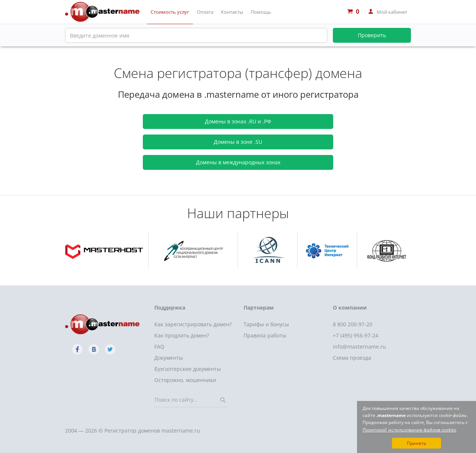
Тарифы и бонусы (266, 324)
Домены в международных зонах (238, 162)
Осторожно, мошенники (185, 380)
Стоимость (170, 12)
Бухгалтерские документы (188, 369)
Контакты (232, 12)
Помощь (261, 12)
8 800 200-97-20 (353, 324)
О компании (350, 308)
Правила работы (265, 335)
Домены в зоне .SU (238, 142)
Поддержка (170, 308)
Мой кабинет (392, 12)
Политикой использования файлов (409, 430)
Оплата (205, 12)
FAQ (159, 347)
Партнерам (259, 308)
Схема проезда (352, 358)
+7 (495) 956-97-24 (356, 335)
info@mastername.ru (359, 347)
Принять (416, 443)
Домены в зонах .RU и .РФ (238, 121)
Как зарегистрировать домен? (193, 324)
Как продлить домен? (182, 335)
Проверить (372, 35)
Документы (169, 358)
